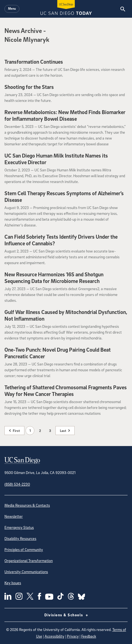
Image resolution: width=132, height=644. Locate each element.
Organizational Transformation (29, 561)
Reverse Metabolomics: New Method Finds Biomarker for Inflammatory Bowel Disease (65, 115)
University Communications (26, 572)
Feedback (89, 636)
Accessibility (54, 636)
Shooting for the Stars (29, 87)
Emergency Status (19, 527)
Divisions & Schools (66, 615)
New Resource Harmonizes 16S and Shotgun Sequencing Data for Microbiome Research (54, 278)
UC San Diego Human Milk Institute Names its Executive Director (56, 159)
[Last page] (65, 431)
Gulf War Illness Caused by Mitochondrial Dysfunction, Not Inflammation (66, 315)
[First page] (14, 431)
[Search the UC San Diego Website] (123, 9)
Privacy (73, 636)
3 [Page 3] (50, 431)
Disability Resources (20, 538)
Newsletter (14, 516)
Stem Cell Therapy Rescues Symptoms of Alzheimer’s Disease (64, 197)
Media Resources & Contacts (27, 505)
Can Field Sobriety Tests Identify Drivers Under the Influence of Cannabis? (61, 240)
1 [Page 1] (30, 431)
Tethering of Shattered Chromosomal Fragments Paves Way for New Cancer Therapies (66, 391)
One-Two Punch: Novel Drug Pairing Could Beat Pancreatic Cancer (58, 353)
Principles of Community (24, 549)
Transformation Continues (34, 62)
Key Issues (13, 583)
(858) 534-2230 (17, 484)
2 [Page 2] (40, 431)
